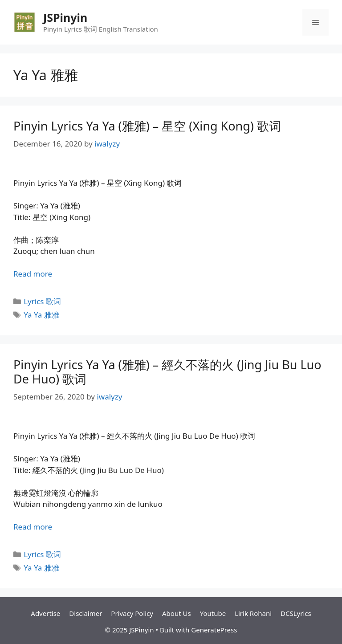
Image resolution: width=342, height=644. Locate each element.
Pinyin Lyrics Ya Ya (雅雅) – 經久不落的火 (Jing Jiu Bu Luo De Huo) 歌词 (167, 372)
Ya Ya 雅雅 (41, 315)
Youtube (213, 613)
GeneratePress (214, 630)
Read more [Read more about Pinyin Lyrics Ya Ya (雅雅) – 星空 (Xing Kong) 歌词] (33, 274)
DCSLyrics (296, 613)
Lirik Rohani (253, 613)
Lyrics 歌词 (42, 301)
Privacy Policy (132, 613)
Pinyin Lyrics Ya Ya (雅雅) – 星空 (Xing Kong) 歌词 (147, 126)
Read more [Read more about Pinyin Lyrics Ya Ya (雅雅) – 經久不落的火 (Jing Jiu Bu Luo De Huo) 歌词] (33, 527)
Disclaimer (85, 613)
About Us (177, 613)
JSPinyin (65, 17)
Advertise (45, 613)
